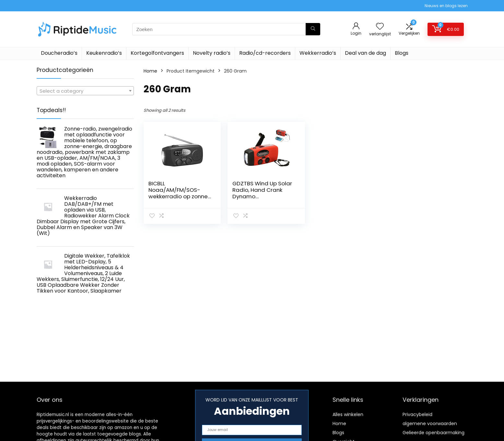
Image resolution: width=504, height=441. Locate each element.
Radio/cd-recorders (265, 53)
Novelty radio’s (212, 53)
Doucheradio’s (59, 53)
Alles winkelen (348, 414)
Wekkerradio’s (318, 53)
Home (150, 71)
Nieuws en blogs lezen (446, 6)
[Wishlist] (380, 27)
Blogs (402, 53)
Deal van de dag (365, 53)
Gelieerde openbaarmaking (434, 433)
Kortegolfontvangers (157, 53)
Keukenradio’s (104, 53)
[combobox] (85, 91)
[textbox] (85, 91)
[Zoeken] (313, 29)
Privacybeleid (417, 414)
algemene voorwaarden (430, 424)
